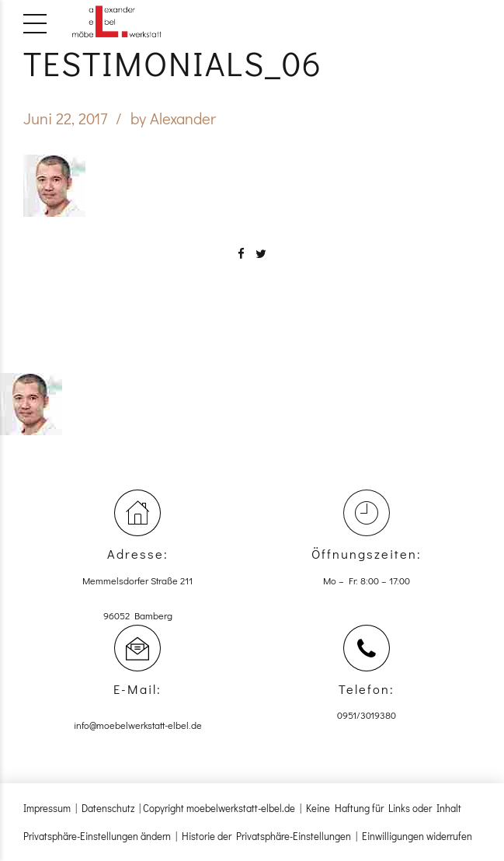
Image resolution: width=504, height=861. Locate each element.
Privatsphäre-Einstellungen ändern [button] (97, 836)
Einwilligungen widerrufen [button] (417, 836)
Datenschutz (108, 808)
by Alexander (173, 118)
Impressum (47, 808)
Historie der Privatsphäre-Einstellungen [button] (266, 836)
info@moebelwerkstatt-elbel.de (138, 725)
